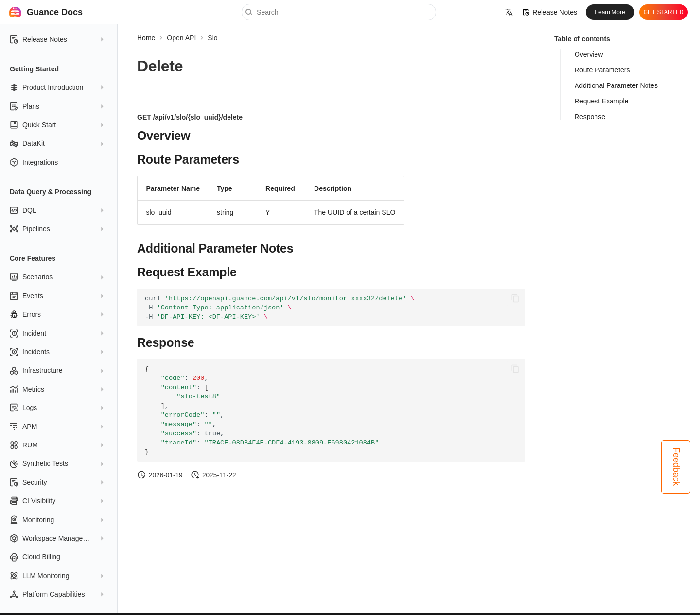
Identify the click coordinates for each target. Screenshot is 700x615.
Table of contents (582, 39)
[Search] (339, 12)
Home (146, 38)
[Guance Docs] (15, 12)
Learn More (610, 12)
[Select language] (509, 12)
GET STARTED (664, 12)
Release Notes (550, 12)
